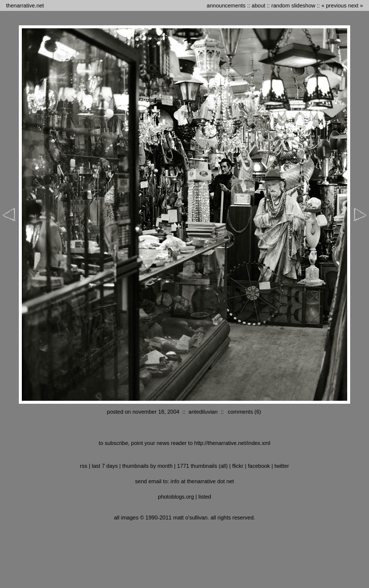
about (258, 5)
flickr (238, 466)
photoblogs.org (176, 497)
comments (240, 412)
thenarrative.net (25, 5)
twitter (281, 466)
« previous (334, 5)
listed (205, 497)
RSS (84, 466)
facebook (259, 466)
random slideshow (293, 5)
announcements (226, 5)
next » (356, 5)
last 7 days (105, 466)
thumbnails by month (148, 466)
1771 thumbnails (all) (202, 466)
